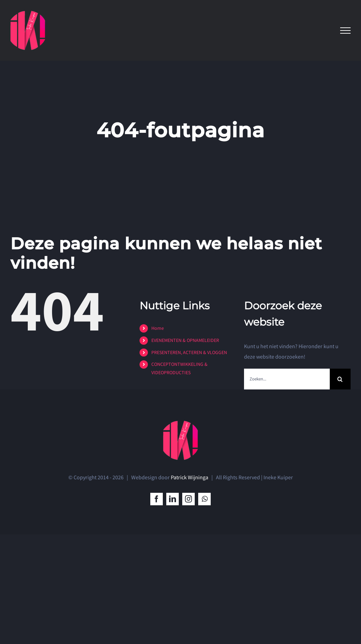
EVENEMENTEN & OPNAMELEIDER (185, 340)
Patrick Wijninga (190, 477)
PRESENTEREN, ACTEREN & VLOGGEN (189, 352)
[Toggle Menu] (345, 31)
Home (158, 328)
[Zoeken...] (287, 379)
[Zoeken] (340, 379)
